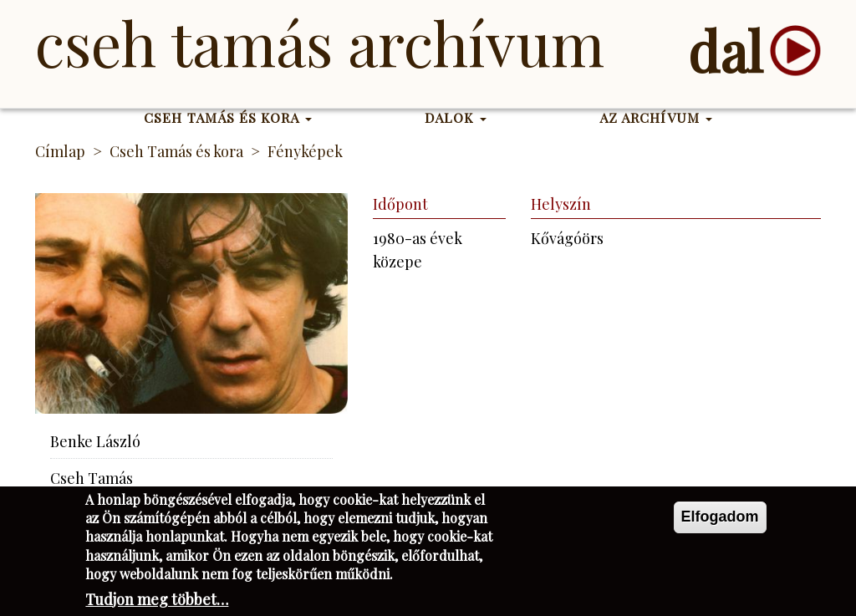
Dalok (456, 117)
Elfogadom (720, 522)
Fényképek (305, 151)
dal (725, 51)
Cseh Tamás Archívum (320, 42)
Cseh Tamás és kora (228, 117)
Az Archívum (656, 117)
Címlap (60, 151)
